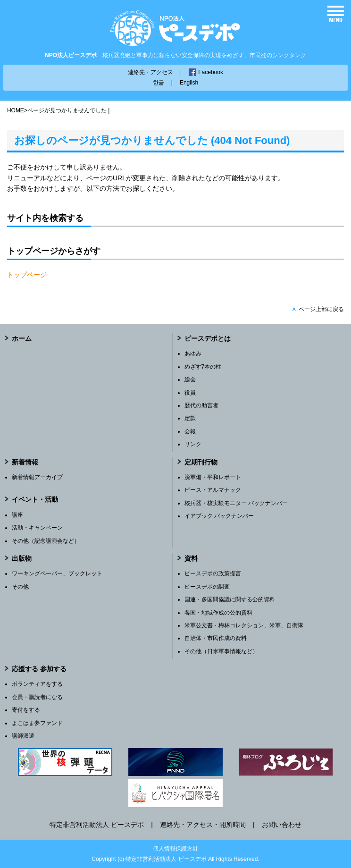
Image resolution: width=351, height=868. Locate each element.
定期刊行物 (201, 462)
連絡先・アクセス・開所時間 (203, 825)
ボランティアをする (37, 684)
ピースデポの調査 (207, 587)
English (189, 83)
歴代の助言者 (201, 405)
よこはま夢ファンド (37, 723)
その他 (20, 587)
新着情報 (25, 462)
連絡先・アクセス (150, 72)
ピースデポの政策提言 (213, 573)
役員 (190, 393)
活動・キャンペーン (37, 528)
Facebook (211, 72)
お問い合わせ (282, 825)
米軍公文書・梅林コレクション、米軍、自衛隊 (244, 625)
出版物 (22, 558)
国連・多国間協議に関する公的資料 (230, 599)
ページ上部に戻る (318, 309)
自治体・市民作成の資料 (216, 638)
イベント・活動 (35, 499)
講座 (17, 515)
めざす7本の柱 (203, 367)
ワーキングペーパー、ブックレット (57, 573)
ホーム (22, 338)
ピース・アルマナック (213, 490)
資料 (191, 558)
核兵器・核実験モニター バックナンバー (236, 503)
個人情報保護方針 (175, 849)
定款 (190, 418)
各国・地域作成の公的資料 (218, 613)
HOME (16, 110)
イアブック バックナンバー (219, 516)
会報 (190, 431)
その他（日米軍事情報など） (221, 651)
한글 (159, 83)
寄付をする (26, 710)
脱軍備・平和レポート (213, 477)
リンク (193, 444)
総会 (190, 379)
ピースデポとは (208, 338)
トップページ (27, 275)
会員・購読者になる (37, 697)
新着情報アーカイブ (37, 477)
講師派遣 (23, 736)
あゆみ (193, 354)
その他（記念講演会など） (46, 541)
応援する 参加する (39, 669)
